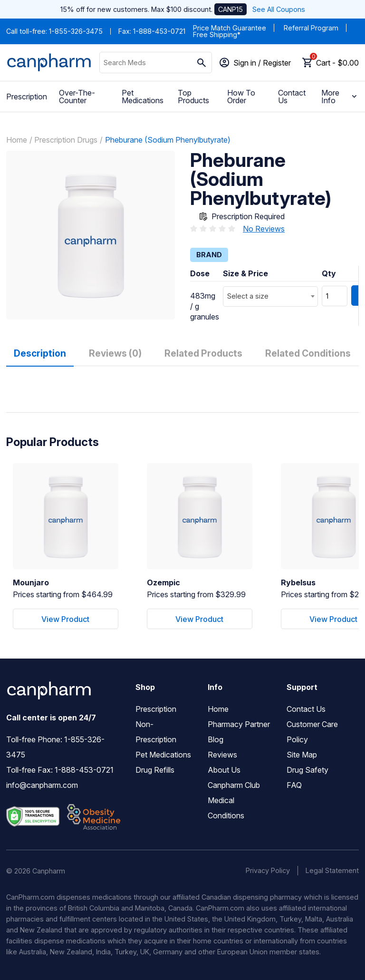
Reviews (222, 755)
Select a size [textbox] (248, 296)
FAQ (294, 785)
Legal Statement (332, 870)
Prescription (27, 97)
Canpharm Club (234, 785)
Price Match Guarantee (230, 28)
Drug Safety (307, 770)
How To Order (241, 97)
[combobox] (270, 296)
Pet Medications (143, 97)
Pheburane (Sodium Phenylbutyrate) (168, 140)
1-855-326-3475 (76, 31)
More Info (340, 97)
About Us (224, 770)
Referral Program (311, 28)
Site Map (302, 755)
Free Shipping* (217, 34)
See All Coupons (279, 9)
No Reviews (264, 229)
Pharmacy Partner (239, 724)
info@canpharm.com (42, 785)
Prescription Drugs (66, 140)
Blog (216, 739)
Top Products (193, 97)
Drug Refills (155, 770)
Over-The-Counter (77, 97)
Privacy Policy (268, 870)
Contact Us (292, 97)
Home (17, 140)
